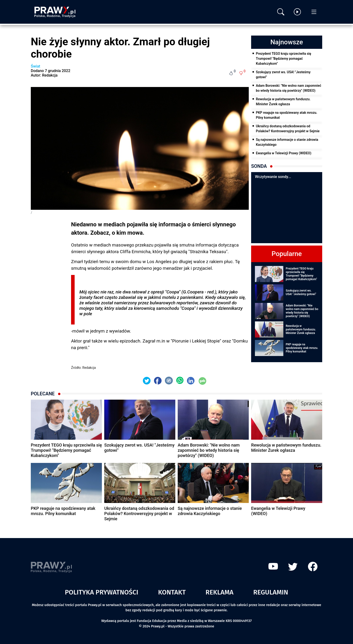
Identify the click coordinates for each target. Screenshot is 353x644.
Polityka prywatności (102, 592)
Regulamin (271, 592)
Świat (36, 66)
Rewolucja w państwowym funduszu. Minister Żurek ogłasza (283, 102)
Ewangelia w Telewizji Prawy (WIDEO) (284, 153)
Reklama (220, 592)
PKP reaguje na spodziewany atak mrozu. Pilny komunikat (287, 115)
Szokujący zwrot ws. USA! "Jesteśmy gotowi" (283, 75)
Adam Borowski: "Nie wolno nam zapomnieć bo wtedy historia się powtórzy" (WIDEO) (289, 88)
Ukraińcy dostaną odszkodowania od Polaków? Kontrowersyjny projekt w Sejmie (288, 129)
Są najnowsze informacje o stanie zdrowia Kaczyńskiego (287, 142)
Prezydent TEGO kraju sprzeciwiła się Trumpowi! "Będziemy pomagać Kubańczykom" (283, 59)
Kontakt (172, 592)
